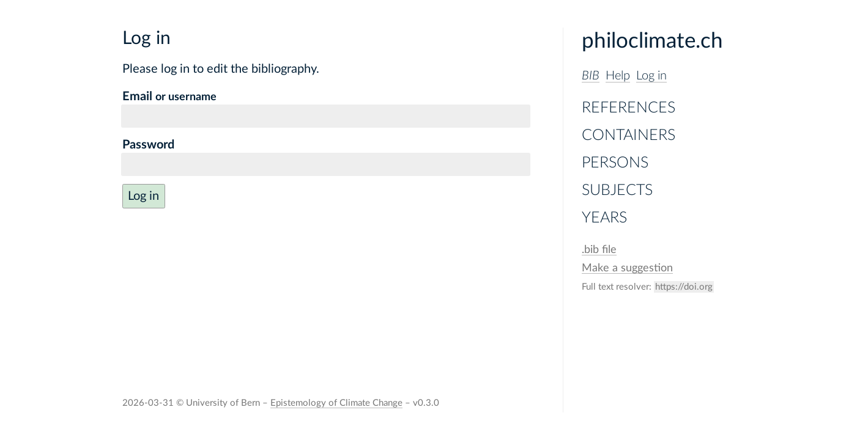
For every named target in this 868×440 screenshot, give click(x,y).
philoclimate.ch (652, 41)
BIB (591, 76)
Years (604, 218)
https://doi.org (684, 287)
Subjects (617, 190)
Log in (651, 76)
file (599, 250)
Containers (629, 135)
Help (618, 76)
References (629, 108)
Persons (615, 163)
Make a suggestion (627, 268)
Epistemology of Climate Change (336, 403)
